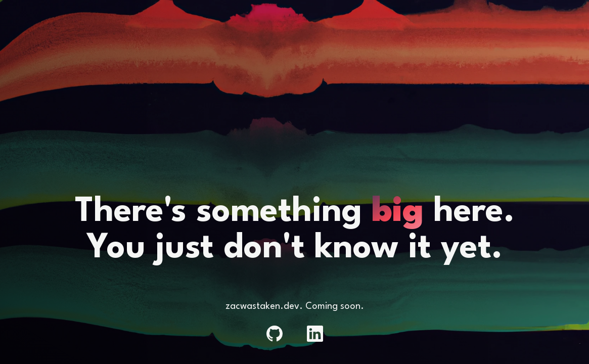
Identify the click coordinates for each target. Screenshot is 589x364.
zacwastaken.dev (262, 306)
